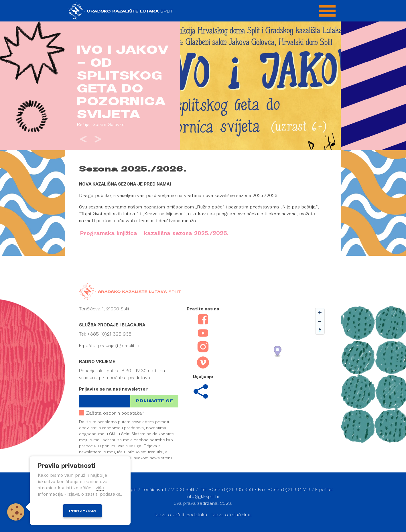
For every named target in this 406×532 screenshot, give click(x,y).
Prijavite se (154, 401)
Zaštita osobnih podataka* (112, 413)
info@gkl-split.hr (203, 496)
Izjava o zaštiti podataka (181, 515)
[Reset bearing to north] (320, 330)
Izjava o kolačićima (232, 515)
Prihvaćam (82, 511)
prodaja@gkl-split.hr (119, 346)
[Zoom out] (320, 321)
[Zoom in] (320, 313)
